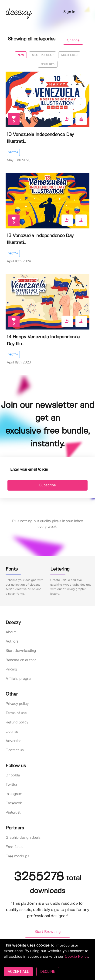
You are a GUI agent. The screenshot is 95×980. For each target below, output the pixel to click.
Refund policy (17, 722)
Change (73, 40)
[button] (83, 12)
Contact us (15, 750)
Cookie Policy (76, 957)
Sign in (69, 12)
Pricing (11, 669)
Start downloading (21, 651)
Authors (12, 642)
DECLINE (48, 972)
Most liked (69, 55)
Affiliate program (20, 679)
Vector (13, 152)
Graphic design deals (23, 838)
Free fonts (14, 847)
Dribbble (13, 775)
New (21, 55)
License (12, 732)
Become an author (21, 660)
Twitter (12, 785)
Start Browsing (48, 932)
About (11, 632)
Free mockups (17, 856)
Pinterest (13, 813)
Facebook (14, 803)
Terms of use (16, 713)
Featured (48, 64)
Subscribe (48, 485)
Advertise (14, 741)
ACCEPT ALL (18, 972)
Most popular (42, 55)
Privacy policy (17, 704)
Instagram (14, 794)
